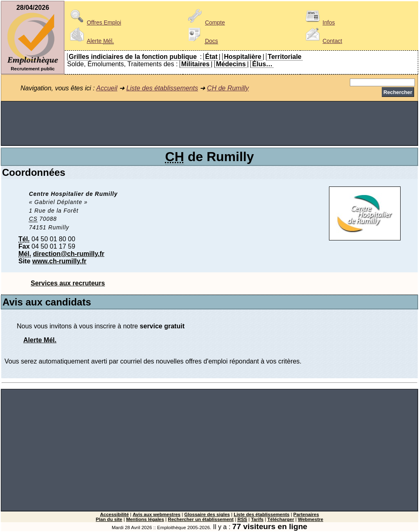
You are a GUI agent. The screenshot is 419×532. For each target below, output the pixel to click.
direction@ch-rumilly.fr (69, 254)
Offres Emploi (94, 22)
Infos (319, 22)
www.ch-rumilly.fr (59, 261)
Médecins (231, 64)
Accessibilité (114, 514)
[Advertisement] (209, 123)
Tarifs (257, 519)
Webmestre (311, 519)
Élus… (262, 64)
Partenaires (306, 514)
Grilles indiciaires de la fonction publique (133, 57)
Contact (322, 41)
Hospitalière (243, 57)
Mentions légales (145, 519)
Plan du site (109, 519)
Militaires (195, 64)
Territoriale (284, 57)
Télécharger (280, 519)
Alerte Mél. (40, 340)
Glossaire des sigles (207, 514)
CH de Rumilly (228, 88)
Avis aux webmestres (157, 514)
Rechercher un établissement (201, 519)
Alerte (90, 41)
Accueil (107, 88)
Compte (205, 22)
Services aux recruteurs (68, 283)
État (211, 57)
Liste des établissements (162, 88)
